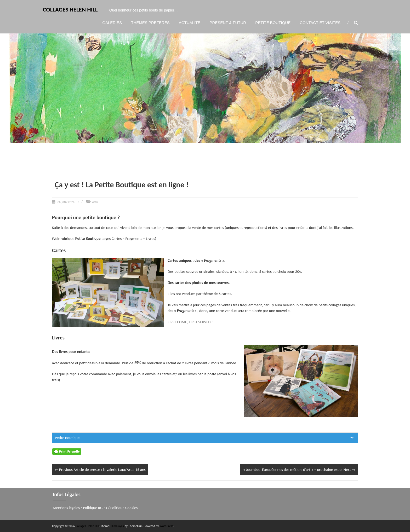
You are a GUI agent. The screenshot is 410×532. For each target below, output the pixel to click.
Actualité (190, 23)
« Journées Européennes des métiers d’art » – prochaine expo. (299, 470)
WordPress (166, 526)
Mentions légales (66, 508)
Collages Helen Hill (70, 9)
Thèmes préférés (150, 23)
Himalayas (117, 526)
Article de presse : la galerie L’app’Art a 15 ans (100, 470)
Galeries (112, 23)
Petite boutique (273, 23)
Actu (95, 202)
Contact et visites (320, 23)
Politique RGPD (95, 508)
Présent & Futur (228, 23)
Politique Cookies (124, 508)
